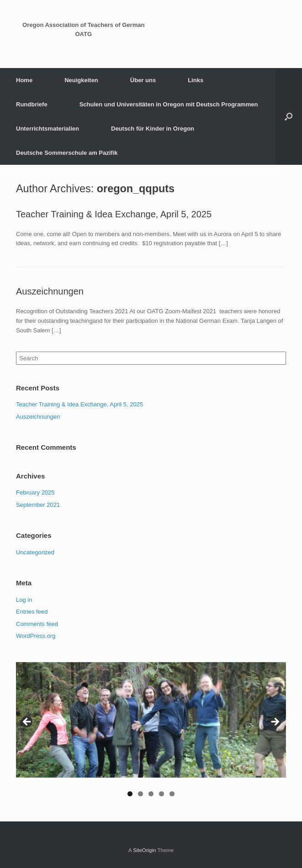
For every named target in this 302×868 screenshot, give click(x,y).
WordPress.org (36, 636)
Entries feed (32, 612)
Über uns (143, 80)
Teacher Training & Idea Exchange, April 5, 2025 (114, 214)
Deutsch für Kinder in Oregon (153, 129)
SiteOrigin (145, 850)
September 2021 (38, 505)
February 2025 (35, 492)
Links (196, 80)
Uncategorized (35, 552)
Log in (24, 600)
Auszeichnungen (50, 291)
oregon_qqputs (136, 189)
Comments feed (37, 624)
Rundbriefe (32, 104)
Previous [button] (27, 722)
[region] (151, 734)
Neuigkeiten (81, 80)
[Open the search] (289, 116)
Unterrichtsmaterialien (48, 129)
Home (24, 80)
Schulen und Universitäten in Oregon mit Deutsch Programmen (169, 104)
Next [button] (275, 722)
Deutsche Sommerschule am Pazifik (67, 153)
